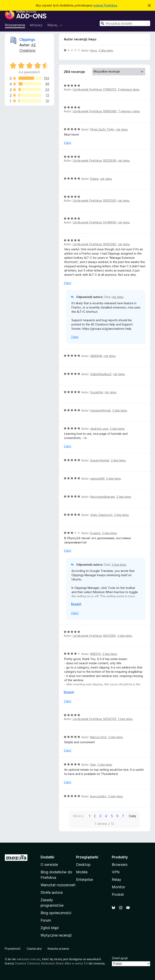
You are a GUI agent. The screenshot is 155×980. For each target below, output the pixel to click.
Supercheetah (100, 460)
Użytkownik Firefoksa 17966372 (94, 89)
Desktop (83, 865)
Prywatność (13, 949)
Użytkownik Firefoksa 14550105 (94, 719)
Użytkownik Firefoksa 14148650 (94, 222)
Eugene (95, 533)
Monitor (118, 887)
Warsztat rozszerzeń (58, 885)
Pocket (118, 894)
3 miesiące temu (129, 89)
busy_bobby (98, 796)
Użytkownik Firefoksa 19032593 (94, 201)
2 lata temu (106, 50)
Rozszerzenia (15, 25)
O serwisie (49, 865)
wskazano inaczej (28, 959)
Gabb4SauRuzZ (101, 374)
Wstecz (78, 816)
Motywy (36, 25)
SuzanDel (97, 392)
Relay (116, 879)
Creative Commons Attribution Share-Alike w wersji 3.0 (51, 963)
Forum (46, 920)
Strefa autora (52, 892)
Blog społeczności (56, 913)
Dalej (132, 816)
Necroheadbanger (103, 497)
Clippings (27, 39)
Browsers (120, 865)
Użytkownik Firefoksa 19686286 (95, 111)
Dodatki (47, 857)
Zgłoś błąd (50, 928)
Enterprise (84, 879)
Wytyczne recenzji (56, 935)
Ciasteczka (34, 949)
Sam (93, 765)
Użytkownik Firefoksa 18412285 (94, 636)
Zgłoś (68, 143)
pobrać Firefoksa (105, 5)
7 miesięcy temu (129, 111)
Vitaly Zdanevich (101, 515)
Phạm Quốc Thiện (102, 129)
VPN (116, 872)
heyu (94, 50)
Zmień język (120, 958)
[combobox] (125, 23)
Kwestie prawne (58, 949)
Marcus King (98, 737)
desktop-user (99, 429)
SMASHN (96, 356)
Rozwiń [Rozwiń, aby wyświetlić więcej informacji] (76, 604)
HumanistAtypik (101, 410)
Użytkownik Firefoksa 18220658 (94, 161)
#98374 (95, 654)
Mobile (82, 872)
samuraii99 (97, 478)
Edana (94, 179)
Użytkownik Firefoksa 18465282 (94, 244)
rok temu (122, 129)
